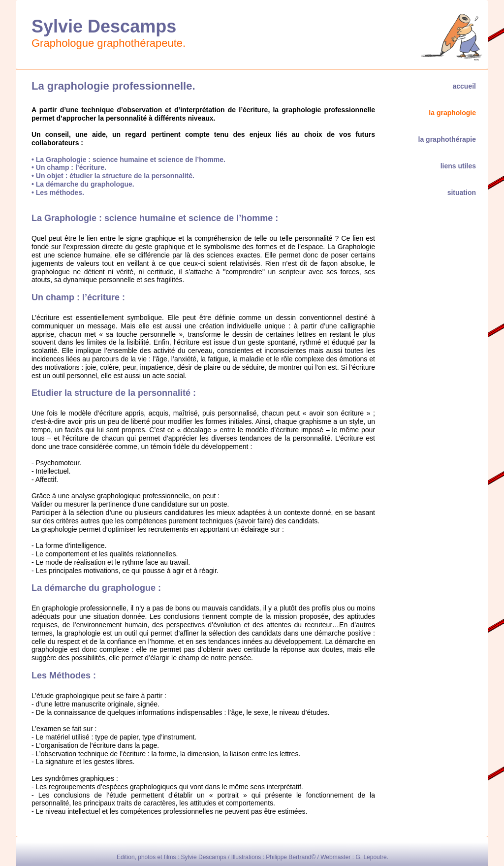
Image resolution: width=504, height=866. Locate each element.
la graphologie (451, 113)
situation (460, 192)
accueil (462, 86)
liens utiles (456, 166)
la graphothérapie (445, 139)
